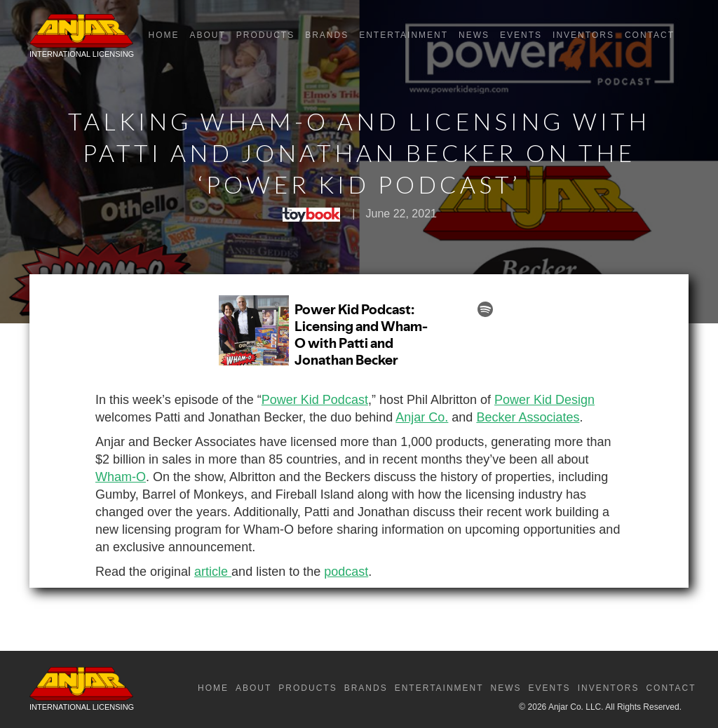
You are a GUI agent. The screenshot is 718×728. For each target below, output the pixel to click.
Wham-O (121, 477)
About (207, 35)
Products (265, 35)
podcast (346, 572)
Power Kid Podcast (315, 400)
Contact (650, 35)
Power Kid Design (544, 400)
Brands (327, 35)
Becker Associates (528, 417)
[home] (82, 39)
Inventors (583, 35)
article (213, 572)
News (474, 35)
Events (521, 35)
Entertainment (404, 35)
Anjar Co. (422, 417)
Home (163, 35)
